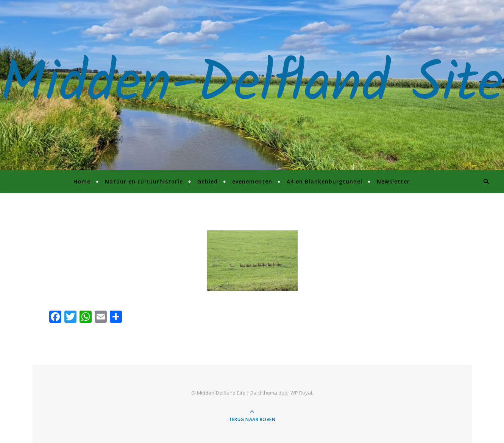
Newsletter (393, 181)
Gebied (208, 181)
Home (82, 181)
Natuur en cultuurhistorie (144, 181)
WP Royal (301, 393)
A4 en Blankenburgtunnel (325, 181)
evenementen (252, 181)
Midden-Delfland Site (252, 85)
